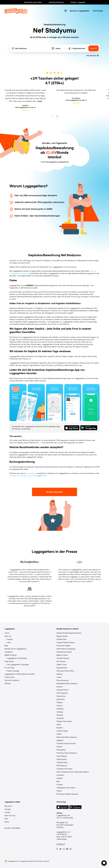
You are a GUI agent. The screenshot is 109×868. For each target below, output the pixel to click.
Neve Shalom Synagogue (66, 649)
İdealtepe (60, 709)
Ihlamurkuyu (61, 696)
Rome (7, 822)
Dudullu (59, 747)
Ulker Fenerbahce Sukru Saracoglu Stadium (73, 772)
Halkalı (59, 734)
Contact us (61, 844)
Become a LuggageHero (80, 11)
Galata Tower (62, 664)
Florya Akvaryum (63, 680)
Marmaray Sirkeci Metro (65, 671)
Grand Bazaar (62, 756)
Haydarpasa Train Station (66, 788)
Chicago (8, 809)
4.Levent (60, 784)
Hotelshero (9, 652)
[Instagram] (64, 849)
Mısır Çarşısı (61, 661)
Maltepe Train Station (64, 721)
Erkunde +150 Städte (12, 828)
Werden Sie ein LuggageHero (15, 649)
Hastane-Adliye (62, 731)
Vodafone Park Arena (64, 769)
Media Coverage (13, 671)
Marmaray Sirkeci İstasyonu (67, 753)
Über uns (8, 636)
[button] (104, 863)
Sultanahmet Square (64, 652)
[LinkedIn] (71, 849)
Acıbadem (60, 775)
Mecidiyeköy (61, 750)
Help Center (9, 661)
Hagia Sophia (62, 759)
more (40, 101)
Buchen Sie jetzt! (54, 492)
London (7, 812)
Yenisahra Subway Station (66, 743)
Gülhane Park (62, 639)
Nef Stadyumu (62, 766)
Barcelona (8, 806)
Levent (59, 677)
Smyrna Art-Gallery (64, 646)
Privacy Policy (10, 677)
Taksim (59, 791)
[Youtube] (67, 849)
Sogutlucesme (62, 668)
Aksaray (59, 687)
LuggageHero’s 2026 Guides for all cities (20, 674)
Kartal (59, 724)
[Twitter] (60, 849)
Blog (6, 646)
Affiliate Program (11, 655)
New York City (10, 815)
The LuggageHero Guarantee (18, 664)
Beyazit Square (62, 636)
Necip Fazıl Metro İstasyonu (67, 737)
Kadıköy (60, 778)
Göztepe (60, 712)
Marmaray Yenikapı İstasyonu (67, 794)
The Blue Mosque (63, 658)
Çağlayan (60, 740)
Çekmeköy (61, 699)
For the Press (9, 668)
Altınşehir (60, 715)
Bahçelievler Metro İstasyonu (67, 683)
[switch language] (66, 11)
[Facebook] (57, 849)
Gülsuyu (60, 706)
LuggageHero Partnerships (17, 658)
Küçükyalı (60, 718)
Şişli (58, 781)
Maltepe (60, 702)
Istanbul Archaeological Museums (69, 633)
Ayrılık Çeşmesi (62, 693)
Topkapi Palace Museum (66, 642)
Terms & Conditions (12, 680)
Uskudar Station (62, 690)
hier (40, 443)
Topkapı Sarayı (62, 762)
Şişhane (59, 674)
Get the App (98, 11)
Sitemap (8, 683)
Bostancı (60, 728)
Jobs (9, 642)
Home (7, 633)
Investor (10, 639)
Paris (6, 819)
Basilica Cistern (62, 655)
